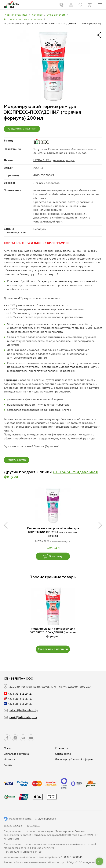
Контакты (61, 748)
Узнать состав (17, 460)
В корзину (53, 556)
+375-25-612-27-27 (18, 704)
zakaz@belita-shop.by (24, 710)
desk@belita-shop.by (23, 717)
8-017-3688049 (73, 857)
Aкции (8, 765)
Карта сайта (63, 754)
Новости (9, 760)
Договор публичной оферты (74, 760)
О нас (8, 748)
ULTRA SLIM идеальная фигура (54, 160)
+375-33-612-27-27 (18, 694)
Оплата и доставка (16, 754)
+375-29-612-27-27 (18, 699)
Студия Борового (45, 819)
